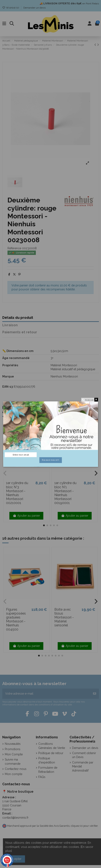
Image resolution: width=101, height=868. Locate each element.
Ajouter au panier (26, 516)
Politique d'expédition (47, 760)
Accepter (15, 859)
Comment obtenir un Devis (84, 755)
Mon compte (14, 774)
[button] (44, 525)
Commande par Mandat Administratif (83, 766)
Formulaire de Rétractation (48, 770)
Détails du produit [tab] (18, 318)
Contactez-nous (16, 769)
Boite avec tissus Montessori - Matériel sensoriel (64, 617)
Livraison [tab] (10, 325)
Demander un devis (34, 8)
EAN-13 (7, 387)
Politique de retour (51, 753)
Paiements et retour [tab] (20, 332)
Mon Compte (14, 754)
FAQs (42, 777)
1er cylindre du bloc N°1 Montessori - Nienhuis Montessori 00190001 (65, 493)
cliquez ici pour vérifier (84, 826)
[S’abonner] (95, 694)
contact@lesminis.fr (15, 818)
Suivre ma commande (13, 762)
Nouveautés (13, 744)
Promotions (13, 749)
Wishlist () (11, 8)
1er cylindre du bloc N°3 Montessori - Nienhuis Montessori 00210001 (17, 493)
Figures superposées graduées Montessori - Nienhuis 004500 (16, 619)
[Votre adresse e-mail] (46, 694)
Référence (14, 248)
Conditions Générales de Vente (52, 746)
